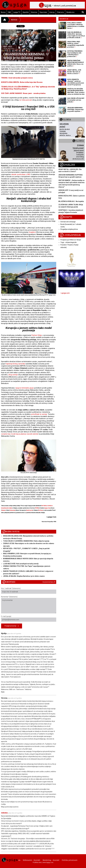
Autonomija (12, 510)
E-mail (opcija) (29, 619)
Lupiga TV (17, 12)
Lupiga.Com (47, 508)
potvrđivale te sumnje (39, 414)
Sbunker (3, 510)
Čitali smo (60, 12)
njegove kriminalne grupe (25, 388)
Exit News (41, 510)
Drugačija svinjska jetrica (69, 229)
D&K (9, 12)
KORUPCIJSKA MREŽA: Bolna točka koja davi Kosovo (22, 82)
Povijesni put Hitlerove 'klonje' (71, 240)
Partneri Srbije (37, 335)
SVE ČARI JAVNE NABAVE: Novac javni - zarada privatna (23, 93)
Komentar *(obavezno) (29, 605)
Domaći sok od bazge (68, 222)
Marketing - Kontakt (51, 860)
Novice (14, 20)
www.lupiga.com (48, 862)
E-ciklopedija (70, 235)
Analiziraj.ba (29, 510)
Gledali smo (70, 12)
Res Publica (44, 506)
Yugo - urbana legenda (68, 242)
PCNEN (37, 508)
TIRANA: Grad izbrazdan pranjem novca (17, 78)
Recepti (66, 217)
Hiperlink (26, 12)
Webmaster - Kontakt (32, 860)
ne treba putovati (26, 100)
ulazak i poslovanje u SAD (21, 174)
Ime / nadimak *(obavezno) (29, 591)
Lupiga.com (65, 293)
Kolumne (34, 12)
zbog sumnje (13, 375)
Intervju (52, 12)
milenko (4, 813)
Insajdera (32, 232)
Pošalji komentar (12, 626)
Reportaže (43, 12)
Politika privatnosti (70, 860)
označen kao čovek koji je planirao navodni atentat (20, 434)
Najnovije (64, 19)
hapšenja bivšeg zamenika (15, 364)
